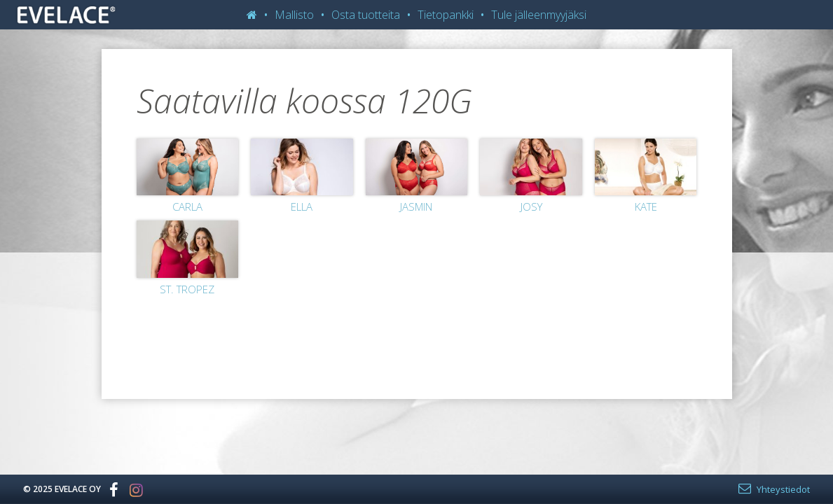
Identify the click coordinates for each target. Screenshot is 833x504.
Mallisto (294, 15)
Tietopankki (446, 15)
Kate (646, 206)
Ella (302, 206)
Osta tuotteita (366, 15)
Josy (531, 206)
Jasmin (416, 206)
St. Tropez (187, 289)
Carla (187, 206)
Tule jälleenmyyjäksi (539, 15)
